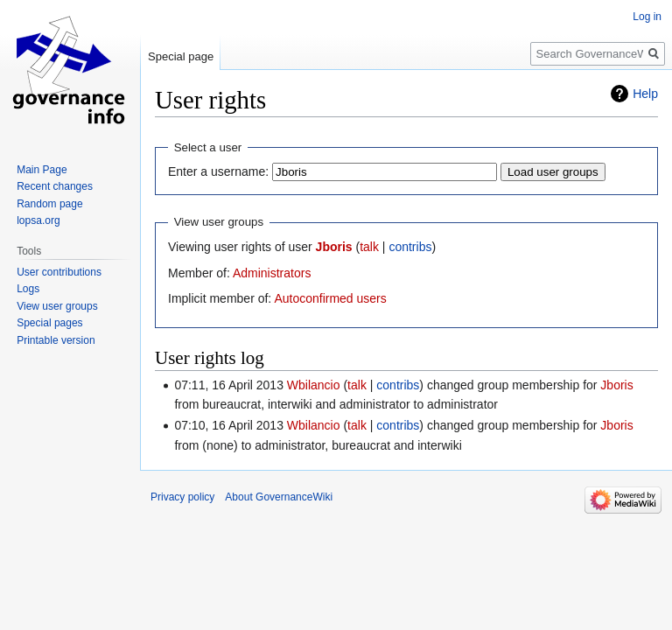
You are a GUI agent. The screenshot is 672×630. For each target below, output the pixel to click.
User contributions (59, 272)
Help (645, 94)
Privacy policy (182, 497)
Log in (647, 17)
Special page (181, 56)
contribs (410, 247)
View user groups (57, 306)
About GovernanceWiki (279, 497)
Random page (49, 204)
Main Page (42, 170)
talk (369, 247)
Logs (28, 289)
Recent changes (55, 186)
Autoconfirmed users (330, 298)
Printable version (56, 340)
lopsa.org (38, 220)
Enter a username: (218, 171)
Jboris (334, 247)
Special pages (49, 323)
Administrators (272, 273)
